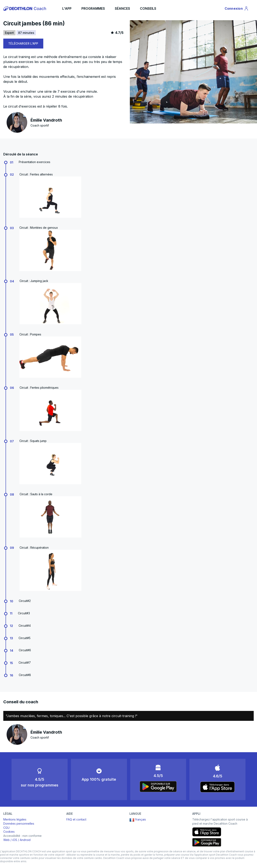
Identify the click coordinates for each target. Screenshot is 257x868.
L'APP (67, 8)
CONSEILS (148, 8)
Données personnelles (19, 824)
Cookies (9, 832)
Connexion (237, 9)
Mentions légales (15, 819)
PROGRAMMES (93, 8)
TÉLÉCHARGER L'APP (23, 43)
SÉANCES (122, 8)
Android (25, 840)
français (138, 820)
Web (6, 840)
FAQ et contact (76, 819)
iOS (15, 840)
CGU (6, 828)
